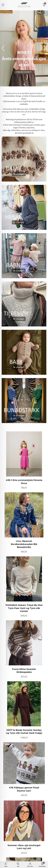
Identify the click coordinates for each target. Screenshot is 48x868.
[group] (24, 48)
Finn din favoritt (24, 72)
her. (33, 122)
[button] (45, 48)
